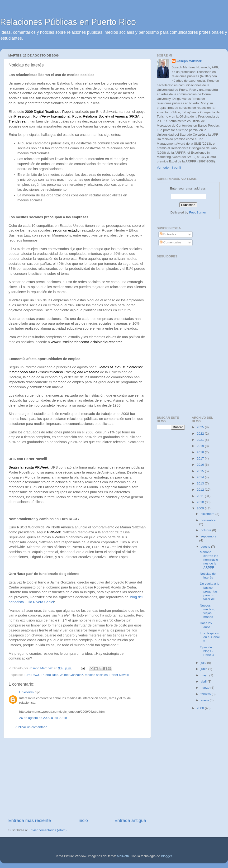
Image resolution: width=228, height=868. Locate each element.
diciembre (208, 514)
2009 (201, 508)
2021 (201, 440)
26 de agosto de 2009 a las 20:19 (43, 718)
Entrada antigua (130, 820)
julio (204, 663)
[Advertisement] (77, 778)
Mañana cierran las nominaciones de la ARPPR (209, 560)
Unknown (26, 692)
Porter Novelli (119, 675)
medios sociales (96, 675)
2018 (201, 452)
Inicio (83, 820)
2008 (201, 708)
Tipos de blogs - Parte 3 (207, 651)
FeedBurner (197, 212)
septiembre (209, 536)
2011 (201, 496)
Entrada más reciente (30, 820)
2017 (201, 458)
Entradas (168, 234)
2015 (201, 471)
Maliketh (123, 856)
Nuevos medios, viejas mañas (207, 611)
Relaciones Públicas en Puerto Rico (68, 22)
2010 (201, 502)
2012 (201, 490)
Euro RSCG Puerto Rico (41, 675)
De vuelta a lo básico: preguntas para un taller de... (210, 591)
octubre (207, 530)
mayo (205, 675)
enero (205, 700)
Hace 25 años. (206, 625)
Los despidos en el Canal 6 (210, 637)
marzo (206, 688)
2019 (201, 446)
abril (204, 681)
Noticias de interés (208, 576)
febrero (206, 694)
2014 (201, 477)
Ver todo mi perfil (169, 168)
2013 (201, 483)
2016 (201, 465)
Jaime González (72, 675)
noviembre (208, 520)
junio (204, 669)
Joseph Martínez (189, 61)
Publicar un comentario (31, 727)
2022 (201, 434)
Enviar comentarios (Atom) (48, 830)
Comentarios (171, 242)
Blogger (166, 856)
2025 (201, 427)
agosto (206, 547)
